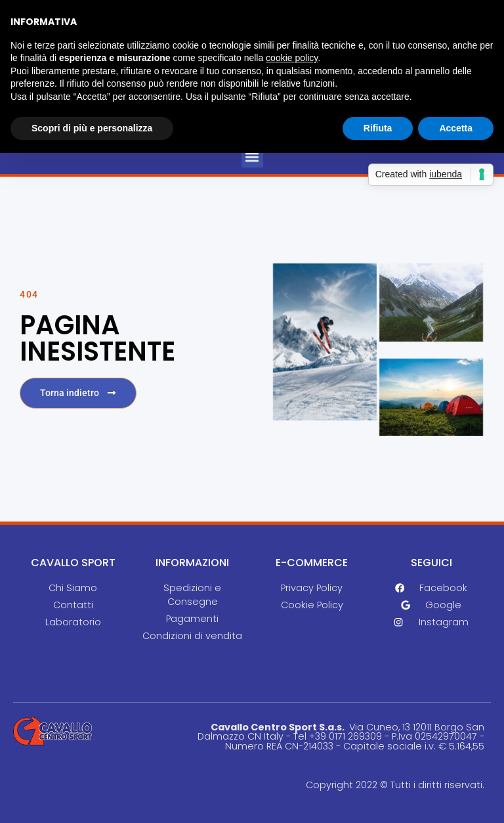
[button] (252, 157)
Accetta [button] (456, 128)
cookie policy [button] (292, 58)
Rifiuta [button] (378, 128)
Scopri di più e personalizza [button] (92, 128)
